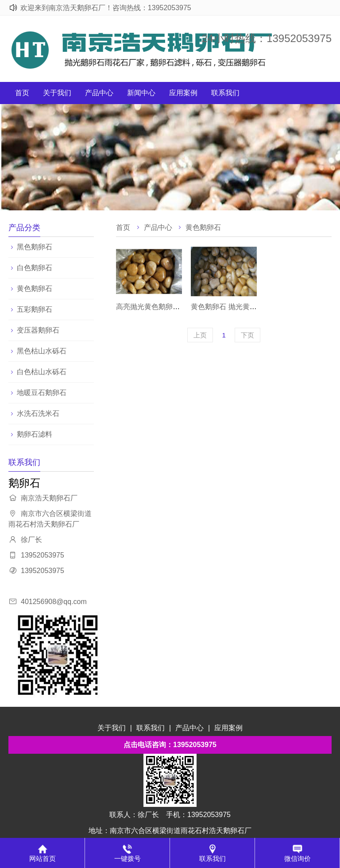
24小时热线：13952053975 (267, 38)
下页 (247, 335)
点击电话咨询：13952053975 (170, 745)
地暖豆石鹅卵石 (42, 393)
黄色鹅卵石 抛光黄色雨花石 (234, 307)
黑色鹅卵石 (35, 247)
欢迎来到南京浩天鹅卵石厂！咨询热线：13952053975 (106, 8)
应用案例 (183, 93)
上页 (200, 335)
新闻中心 (141, 93)
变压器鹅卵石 (38, 330)
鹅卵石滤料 (35, 434)
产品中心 (99, 93)
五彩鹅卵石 (35, 309)
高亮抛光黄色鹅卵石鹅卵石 (158, 307)
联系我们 (225, 93)
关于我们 (57, 93)
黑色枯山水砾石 (42, 351)
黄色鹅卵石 (35, 289)
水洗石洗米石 (38, 413)
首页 (22, 93)
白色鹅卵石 (35, 268)
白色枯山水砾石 (42, 372)
